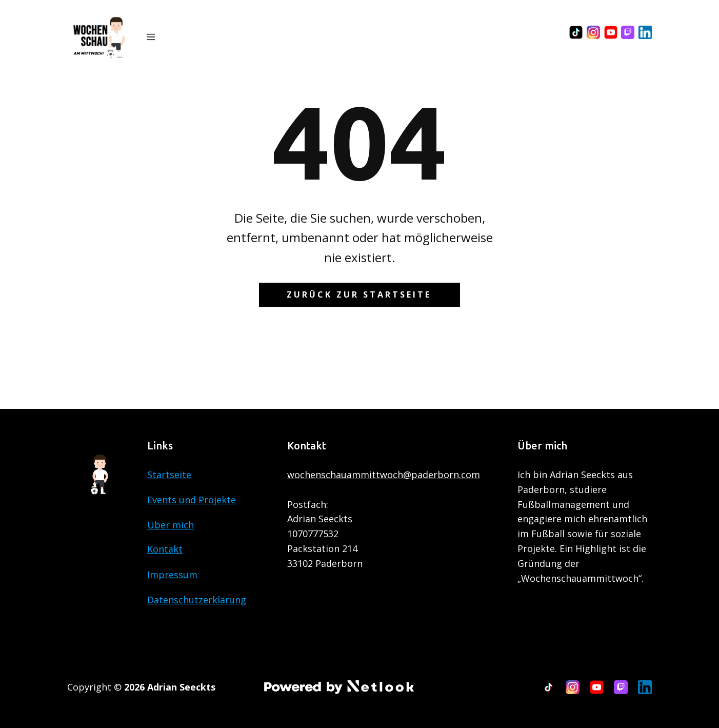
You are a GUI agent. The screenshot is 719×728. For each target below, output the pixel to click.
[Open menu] (151, 37)
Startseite (169, 475)
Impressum (172, 575)
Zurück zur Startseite (359, 294)
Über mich (171, 525)
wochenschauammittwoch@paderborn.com (384, 475)
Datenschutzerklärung (197, 600)
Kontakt (165, 549)
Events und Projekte (192, 500)
